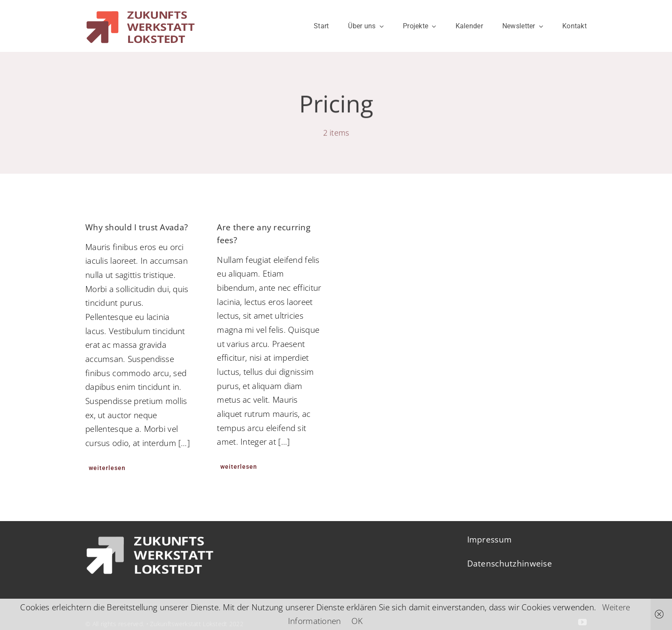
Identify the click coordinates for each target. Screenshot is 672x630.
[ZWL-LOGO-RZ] (140, 7)
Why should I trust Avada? (136, 227)
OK (357, 621)
